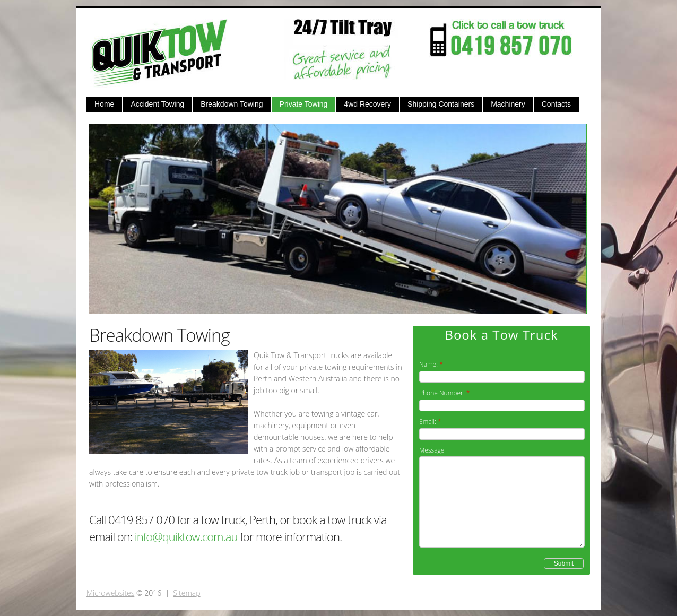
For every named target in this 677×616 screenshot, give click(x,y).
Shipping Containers (441, 104)
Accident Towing (157, 104)
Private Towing (304, 104)
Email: (428, 422)
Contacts (556, 104)
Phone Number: (442, 393)
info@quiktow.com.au (186, 536)
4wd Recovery (367, 104)
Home (104, 104)
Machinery (508, 104)
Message (432, 450)
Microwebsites (110, 593)
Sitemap (186, 593)
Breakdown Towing (232, 104)
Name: (428, 364)
